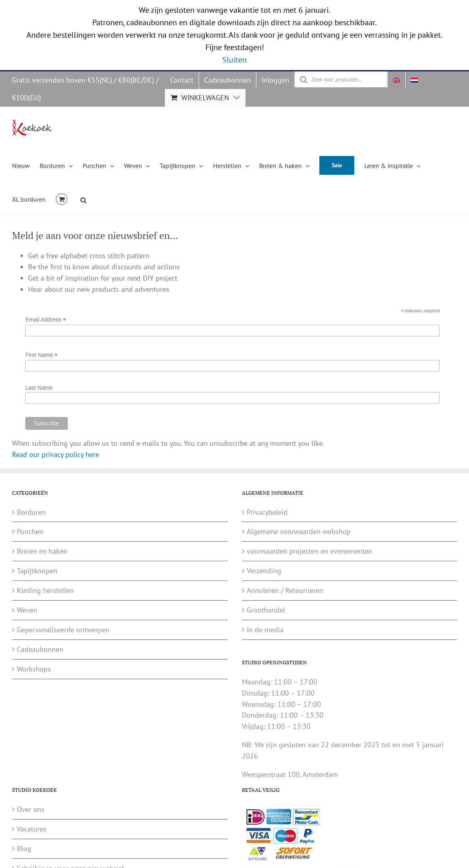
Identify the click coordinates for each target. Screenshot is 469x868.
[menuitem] (396, 80)
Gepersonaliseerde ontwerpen (63, 630)
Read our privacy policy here (56, 454)
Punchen (30, 531)
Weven (27, 610)
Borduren (31, 512)
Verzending (264, 571)
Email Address (46, 320)
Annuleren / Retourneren (285, 590)
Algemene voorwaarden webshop (299, 531)
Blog (24, 849)
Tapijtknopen (37, 571)
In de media (265, 630)
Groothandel (266, 610)
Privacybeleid (267, 512)
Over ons (31, 809)
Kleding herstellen (45, 590)
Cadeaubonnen (40, 649)
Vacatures (32, 829)
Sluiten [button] (234, 60)
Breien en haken (42, 551)
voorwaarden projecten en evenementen (310, 551)
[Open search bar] (83, 199)
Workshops (34, 669)
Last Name (39, 388)
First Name (42, 355)
